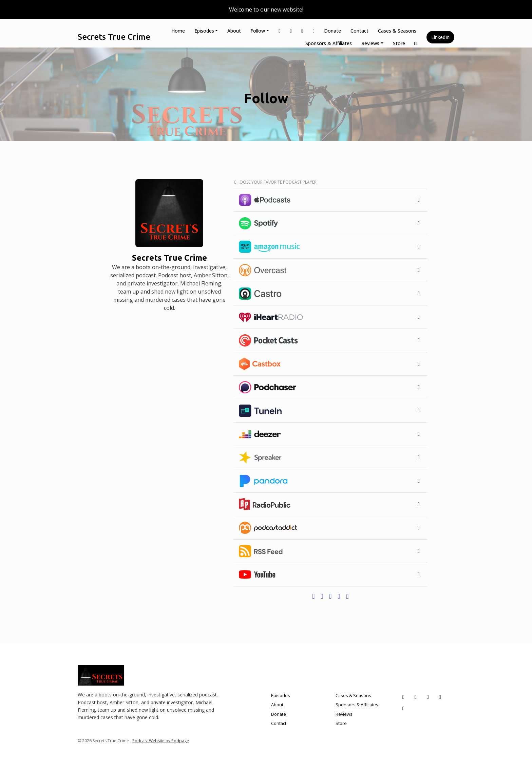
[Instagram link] (291, 31)
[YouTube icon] (440, 697)
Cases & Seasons (397, 31)
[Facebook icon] (428, 697)
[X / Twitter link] (280, 31)
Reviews (370, 43)
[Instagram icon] (416, 697)
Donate (332, 31)
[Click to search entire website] (416, 43)
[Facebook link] (302, 31)
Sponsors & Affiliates (329, 43)
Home (178, 31)
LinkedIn (440, 37)
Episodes (204, 31)
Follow (258, 31)
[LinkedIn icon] (403, 708)
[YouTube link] (314, 31)
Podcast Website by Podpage (161, 741)
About (234, 31)
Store (399, 43)
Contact (359, 31)
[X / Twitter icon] (403, 697)
